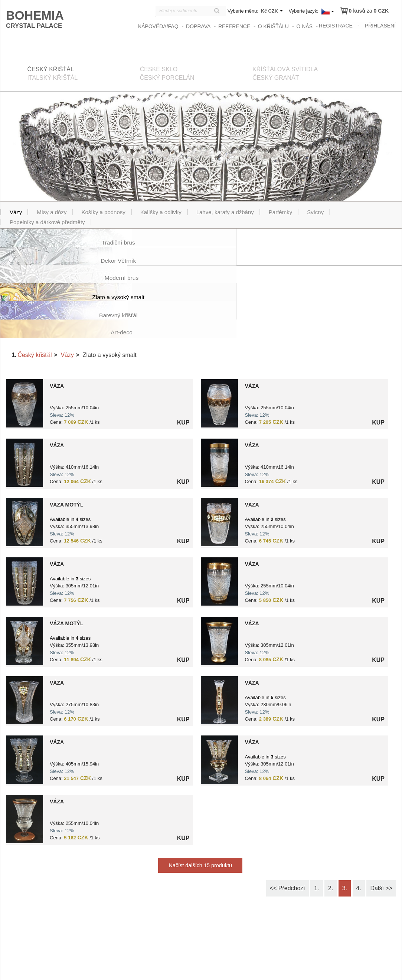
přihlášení (381, 25)
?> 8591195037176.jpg (24, 409)
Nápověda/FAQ (159, 26)
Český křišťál (35, 301)
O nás (305, 26)
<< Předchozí (287, 834)
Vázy (67, 301)
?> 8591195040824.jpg (24, 705)
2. (331, 834)
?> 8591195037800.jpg (219, 527)
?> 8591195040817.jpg (24, 468)
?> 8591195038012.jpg (24, 646)
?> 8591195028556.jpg (219, 349)
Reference (235, 26)
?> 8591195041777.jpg (219, 468)
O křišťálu (274, 26)
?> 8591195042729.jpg (219, 646)
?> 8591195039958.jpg (24, 527)
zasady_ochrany (272, 968)
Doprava (199, 26)
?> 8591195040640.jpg (219, 705)
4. (359, 834)
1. (316, 834)
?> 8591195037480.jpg (24, 765)
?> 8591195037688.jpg (219, 409)
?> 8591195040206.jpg (24, 587)
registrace (336, 25)
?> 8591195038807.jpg (219, 587)
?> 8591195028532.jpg (24, 349)
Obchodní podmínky (316, 968)
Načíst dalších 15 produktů (200, 811)
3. (345, 834)
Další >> (381, 834)
